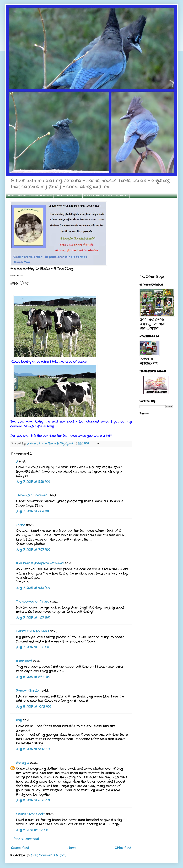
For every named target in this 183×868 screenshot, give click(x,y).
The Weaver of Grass (32, 602)
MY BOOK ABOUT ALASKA (98, 195)
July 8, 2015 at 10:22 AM (33, 707)
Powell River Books (31, 814)
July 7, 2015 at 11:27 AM (33, 618)
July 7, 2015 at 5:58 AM (33, 482)
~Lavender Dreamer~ (32, 495)
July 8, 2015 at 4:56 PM (33, 800)
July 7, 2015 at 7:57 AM (33, 550)
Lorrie (20, 525)
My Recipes (122, 195)
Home (11, 195)
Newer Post (20, 848)
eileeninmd (24, 661)
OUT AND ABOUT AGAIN (68, 195)
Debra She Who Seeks (32, 631)
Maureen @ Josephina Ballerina (40, 563)
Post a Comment (26, 839)
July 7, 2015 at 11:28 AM (33, 647)
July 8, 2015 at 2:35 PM (33, 749)
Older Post (123, 848)
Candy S (22, 763)
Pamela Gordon (28, 691)
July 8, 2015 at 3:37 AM (33, 677)
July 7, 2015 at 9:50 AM (33, 588)
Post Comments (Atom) (49, 855)
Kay (19, 720)
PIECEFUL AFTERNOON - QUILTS (35, 195)
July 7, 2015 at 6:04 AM (33, 511)
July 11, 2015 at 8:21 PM (33, 830)
